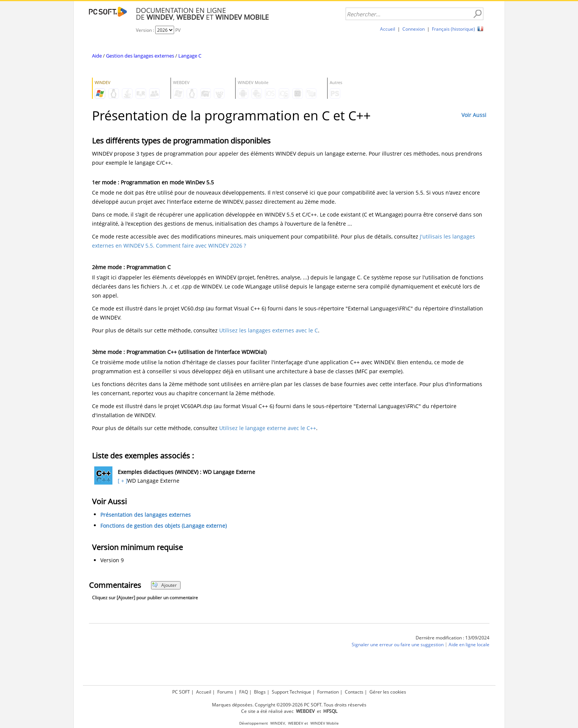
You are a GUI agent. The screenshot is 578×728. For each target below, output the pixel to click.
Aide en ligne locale (469, 645)
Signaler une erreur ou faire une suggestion (398, 645)
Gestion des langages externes (140, 56)
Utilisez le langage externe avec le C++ (268, 428)
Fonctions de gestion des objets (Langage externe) (164, 526)
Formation (328, 692)
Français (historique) (453, 29)
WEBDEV (296, 723)
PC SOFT (181, 692)
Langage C (190, 56)
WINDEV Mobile (325, 723)
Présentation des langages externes (146, 515)
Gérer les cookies (388, 692)
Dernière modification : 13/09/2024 (453, 638)
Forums (225, 692)
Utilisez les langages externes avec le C (269, 330)
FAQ (244, 692)
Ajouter (164, 585)
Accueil (388, 29)
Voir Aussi (474, 115)
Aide (97, 56)
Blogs (260, 692)
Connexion (414, 29)
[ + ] (122, 481)
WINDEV (278, 723)
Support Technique (291, 692)
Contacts (354, 692)
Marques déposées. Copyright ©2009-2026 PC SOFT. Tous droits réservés (289, 705)
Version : (146, 30)
